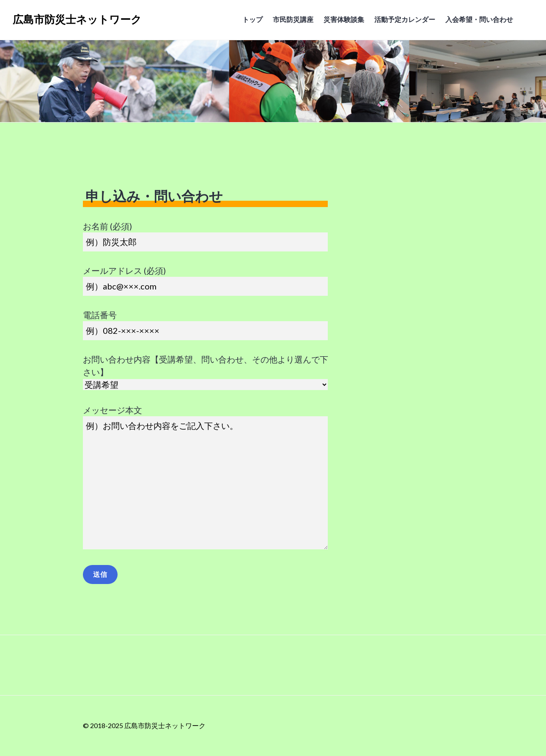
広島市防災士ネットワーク (77, 20)
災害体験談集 (344, 19)
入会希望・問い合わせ (479, 19)
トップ (252, 19)
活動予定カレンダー (405, 19)
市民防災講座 (293, 19)
